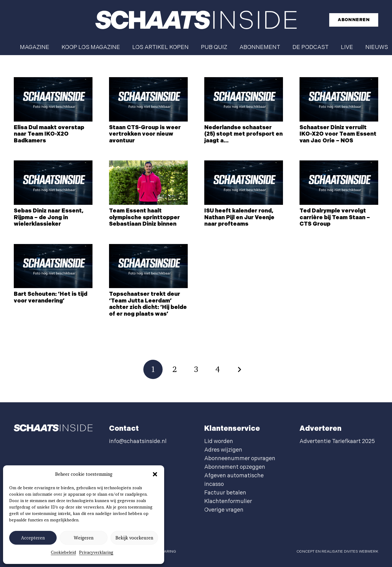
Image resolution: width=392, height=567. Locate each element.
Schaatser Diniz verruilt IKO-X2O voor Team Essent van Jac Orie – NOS (338, 134)
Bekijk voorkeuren (134, 538)
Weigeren (84, 538)
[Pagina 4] (218, 369)
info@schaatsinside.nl (138, 441)
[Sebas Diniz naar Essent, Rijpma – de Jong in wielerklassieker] (53, 183)
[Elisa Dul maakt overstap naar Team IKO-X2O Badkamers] (53, 99)
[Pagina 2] (174, 369)
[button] (155, 474)
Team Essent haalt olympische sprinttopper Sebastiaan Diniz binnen (144, 217)
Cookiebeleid (63, 552)
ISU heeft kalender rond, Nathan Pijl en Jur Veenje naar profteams (239, 217)
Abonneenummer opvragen (240, 458)
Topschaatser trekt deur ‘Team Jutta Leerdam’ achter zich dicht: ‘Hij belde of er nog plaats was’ (148, 304)
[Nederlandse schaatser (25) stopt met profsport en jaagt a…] (244, 99)
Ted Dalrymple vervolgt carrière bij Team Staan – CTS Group (335, 217)
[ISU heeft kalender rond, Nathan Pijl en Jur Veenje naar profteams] (244, 183)
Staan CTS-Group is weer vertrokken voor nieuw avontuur (145, 134)
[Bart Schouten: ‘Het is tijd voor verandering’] (53, 266)
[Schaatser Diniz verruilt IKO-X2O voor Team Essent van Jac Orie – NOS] (339, 99)
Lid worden (219, 441)
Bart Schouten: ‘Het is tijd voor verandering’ (51, 297)
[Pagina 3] (196, 369)
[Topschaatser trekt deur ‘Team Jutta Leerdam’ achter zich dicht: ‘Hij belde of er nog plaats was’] (148, 266)
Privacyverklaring (96, 552)
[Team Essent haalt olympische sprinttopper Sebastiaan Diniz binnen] (148, 183)
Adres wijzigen (223, 450)
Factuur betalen (225, 493)
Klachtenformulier (228, 501)
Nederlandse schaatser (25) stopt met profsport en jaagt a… (243, 134)
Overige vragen (224, 510)
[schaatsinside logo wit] (196, 20)
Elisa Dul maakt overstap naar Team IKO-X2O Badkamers (49, 134)
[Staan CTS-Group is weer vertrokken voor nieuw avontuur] (148, 99)
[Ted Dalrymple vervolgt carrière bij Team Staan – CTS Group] (339, 183)
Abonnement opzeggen (235, 467)
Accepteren (33, 538)
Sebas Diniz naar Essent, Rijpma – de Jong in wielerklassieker (49, 217)
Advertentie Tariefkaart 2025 (337, 441)
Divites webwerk (361, 552)
